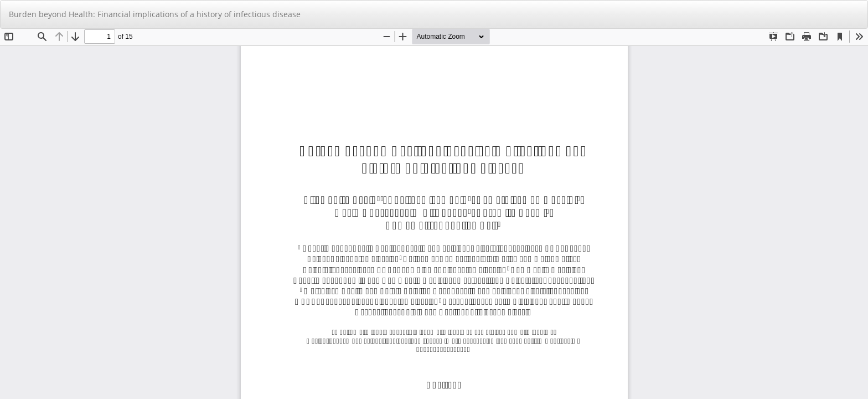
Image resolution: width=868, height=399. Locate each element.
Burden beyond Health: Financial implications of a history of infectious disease (155, 14)
